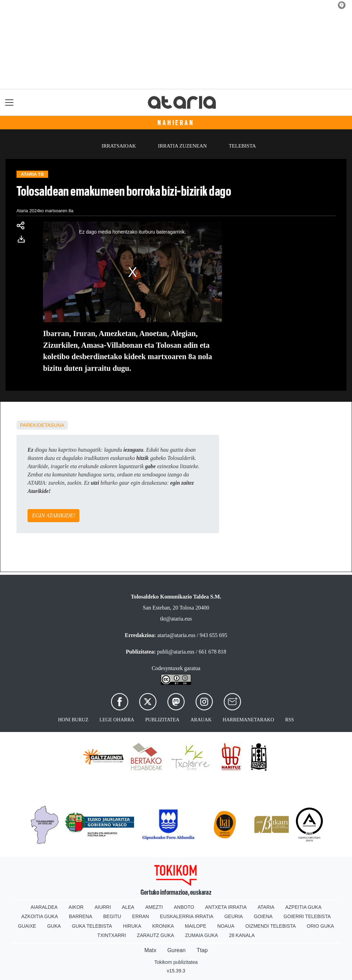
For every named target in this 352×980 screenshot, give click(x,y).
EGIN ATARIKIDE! (53, 515)
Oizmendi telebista (271, 926)
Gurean (177, 950)
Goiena (263, 916)
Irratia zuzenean (183, 146)
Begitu (112, 916)
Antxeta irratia (226, 907)
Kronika (163, 926)
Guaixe (27, 926)
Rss (289, 720)
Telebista (243, 146)
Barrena (81, 916)
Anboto (184, 907)
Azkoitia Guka (40, 916)
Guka (54, 926)
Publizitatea (162, 720)
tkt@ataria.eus (176, 619)
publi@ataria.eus (176, 652)
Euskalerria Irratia (186, 916)
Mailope (196, 926)
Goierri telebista (307, 916)
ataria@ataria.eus (176, 635)
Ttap (202, 950)
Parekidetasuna (42, 425)
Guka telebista (92, 926)
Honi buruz (73, 720)
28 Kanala (242, 935)
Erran (140, 916)
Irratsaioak (119, 146)
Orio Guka (320, 926)
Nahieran (176, 123)
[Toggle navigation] (9, 102)
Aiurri (103, 907)
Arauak (201, 720)
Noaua (226, 926)
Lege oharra (117, 720)
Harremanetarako (249, 720)
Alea (128, 907)
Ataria (266, 907)
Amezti (154, 907)
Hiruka (132, 926)
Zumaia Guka (201, 935)
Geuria (234, 916)
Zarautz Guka (155, 935)
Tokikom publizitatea (176, 962)
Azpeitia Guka (303, 907)
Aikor (76, 907)
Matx (150, 950)
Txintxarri (112, 935)
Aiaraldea (44, 907)
